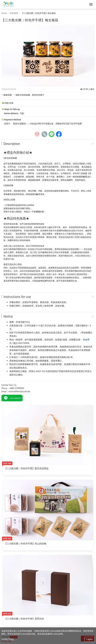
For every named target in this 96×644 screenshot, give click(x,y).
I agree (90, 639)
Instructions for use (17, 297)
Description (12, 144)
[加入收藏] (37, 134)
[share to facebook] (59, 134)
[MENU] (91, 4)
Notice (8, 316)
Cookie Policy (8, 639)
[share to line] (52, 134)
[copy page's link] (44, 134)
